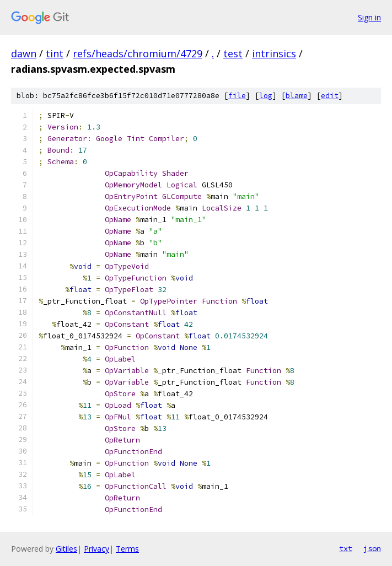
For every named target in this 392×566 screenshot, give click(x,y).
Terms (127, 549)
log (266, 96)
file (237, 96)
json (372, 548)
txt (346, 548)
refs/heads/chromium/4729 (138, 53)
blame (297, 96)
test (233, 53)
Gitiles (66, 549)
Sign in (369, 17)
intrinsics (274, 53)
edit (330, 96)
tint (55, 53)
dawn (24, 53)
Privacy (96, 549)
